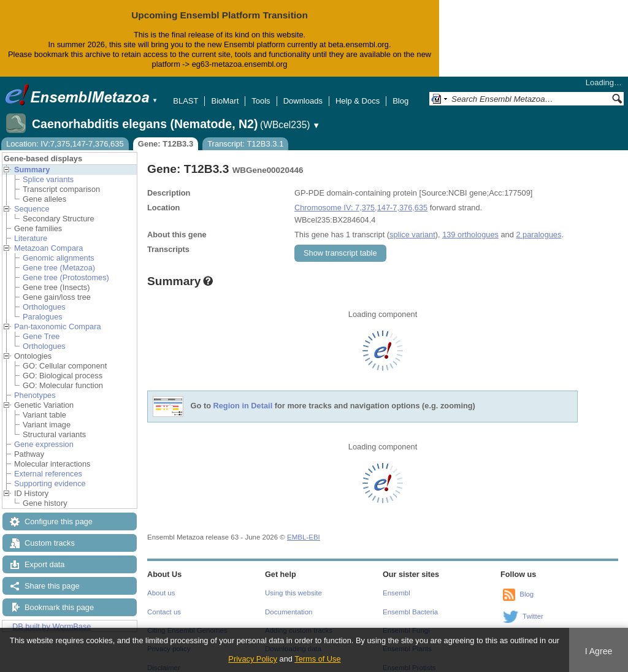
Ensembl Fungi (406, 620)
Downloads (303, 91)
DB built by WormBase (52, 617)
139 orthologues (470, 225)
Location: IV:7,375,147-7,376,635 (65, 134)
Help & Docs (358, 91)
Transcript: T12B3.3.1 (245, 134)
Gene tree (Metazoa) (59, 258)
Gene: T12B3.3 (166, 134)
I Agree (599, 651)
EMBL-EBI (304, 527)
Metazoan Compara (48, 238)
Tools (261, 91)
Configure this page (59, 512)
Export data (44, 555)
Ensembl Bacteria (410, 602)
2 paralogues (538, 225)
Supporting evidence (50, 474)
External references (48, 464)
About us (161, 583)
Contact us (164, 602)
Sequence (32, 199)
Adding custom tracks (299, 620)
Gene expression (44, 434)
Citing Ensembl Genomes (187, 620)
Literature (31, 228)
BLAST (186, 91)
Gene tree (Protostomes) (66, 268)
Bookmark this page (59, 598)
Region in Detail (243, 396)
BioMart (225, 91)
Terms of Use (317, 659)
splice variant (412, 225)
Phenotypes (35, 385)
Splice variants (48, 170)
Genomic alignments (59, 248)
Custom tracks (50, 533)
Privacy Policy (253, 659)
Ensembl (396, 583)
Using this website (293, 583)
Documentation (289, 602)
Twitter (533, 606)
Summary (32, 160)
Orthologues (44, 297)
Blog (400, 91)
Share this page (52, 576)
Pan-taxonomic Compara (58, 317)
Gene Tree (41, 326)
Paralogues (43, 307)
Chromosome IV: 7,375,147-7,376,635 (361, 198)
